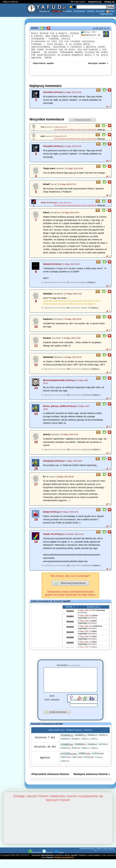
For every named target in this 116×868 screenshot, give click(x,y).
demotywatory (47, 864)
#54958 (76, 747)
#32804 (65, 769)
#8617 (77, 766)
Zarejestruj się (95, 2)
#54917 (76, 756)
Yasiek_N (45, 206)
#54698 (92, 753)
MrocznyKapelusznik (54, 384)
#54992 (103, 743)
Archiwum (79, 11)
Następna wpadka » (98, 66)
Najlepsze (45, 11)
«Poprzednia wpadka (43, 66)
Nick (52, 704)
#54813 (65, 756)
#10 (68, 372)
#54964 (92, 744)
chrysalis (48, 95)
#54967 (94, 747)
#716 (99, 766)
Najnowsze (106, 14)
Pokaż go (101, 133)
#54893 (67, 753)
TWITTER (48, 861)
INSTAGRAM (35, 861)
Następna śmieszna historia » (92, 782)
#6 (68, 311)
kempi (46, 515)
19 (91, 35)
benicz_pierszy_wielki (54, 409)
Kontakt (100, 11)
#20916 (98, 762)
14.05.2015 (98, 28)
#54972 (85, 747)
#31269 (89, 766)
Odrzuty (56, 11)
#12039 (69, 762)
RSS (111, 11)
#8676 (66, 766)
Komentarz (68, 668)
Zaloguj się (109, 2)
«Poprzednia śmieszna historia (50, 782)
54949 (70, 615)
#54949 (67, 744)
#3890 (85, 762)
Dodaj (91, 11)
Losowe (67, 11)
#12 (68, 398)
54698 (70, 642)
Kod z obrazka (52, 707)
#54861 (85, 756)
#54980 (80, 744)
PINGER (59, 861)
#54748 (103, 753)
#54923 (65, 747)
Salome (47, 267)
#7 (68, 286)
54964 (70, 621)
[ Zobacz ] (91, 286)
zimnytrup (48, 464)
